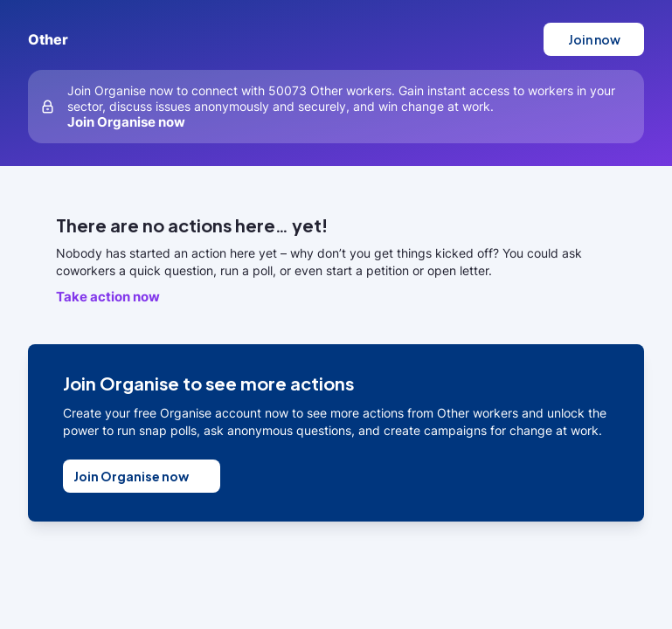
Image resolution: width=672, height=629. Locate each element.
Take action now (108, 297)
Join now (594, 39)
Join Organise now (126, 122)
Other (48, 39)
